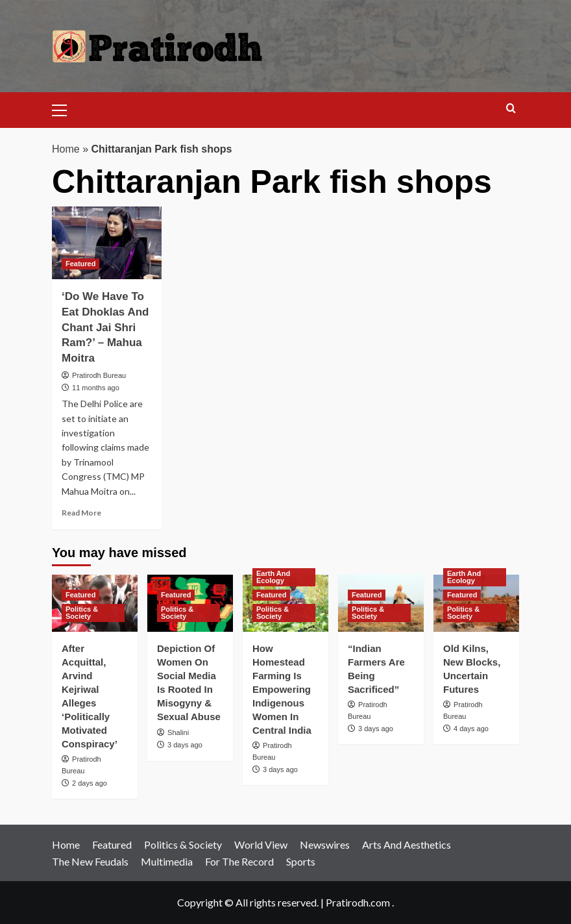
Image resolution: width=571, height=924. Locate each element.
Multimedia (167, 861)
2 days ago (90, 783)
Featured (112, 844)
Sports (301, 861)
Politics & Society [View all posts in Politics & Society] (82, 613)
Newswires (325, 844)
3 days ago (185, 745)
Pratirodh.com (358, 902)
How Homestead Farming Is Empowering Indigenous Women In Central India (282, 689)
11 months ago (96, 388)
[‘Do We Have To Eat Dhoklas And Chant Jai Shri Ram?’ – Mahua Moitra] (107, 243)
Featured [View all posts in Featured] (80, 264)
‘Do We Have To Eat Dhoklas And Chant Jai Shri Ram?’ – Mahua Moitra (105, 327)
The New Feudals (90, 861)
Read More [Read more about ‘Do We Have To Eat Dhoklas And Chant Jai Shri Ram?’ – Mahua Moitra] (81, 513)
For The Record (239, 861)
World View (261, 844)
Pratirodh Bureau (99, 375)
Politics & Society (183, 844)
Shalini (178, 732)
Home (66, 149)
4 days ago (471, 729)
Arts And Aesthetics (407, 844)
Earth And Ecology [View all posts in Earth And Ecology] (273, 577)
